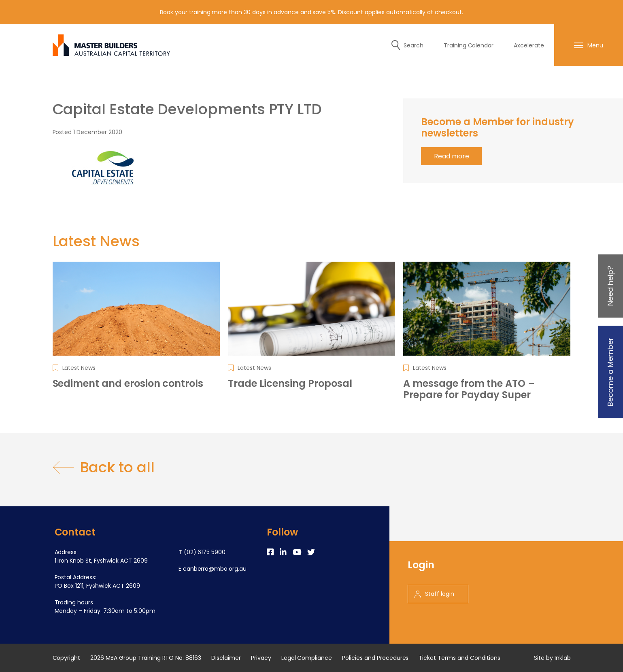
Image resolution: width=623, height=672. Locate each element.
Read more (452, 156)
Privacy (261, 658)
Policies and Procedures (375, 658)
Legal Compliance (307, 658)
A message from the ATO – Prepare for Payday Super (469, 389)
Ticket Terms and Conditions (459, 658)
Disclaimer (226, 658)
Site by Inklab (552, 658)
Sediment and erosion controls (128, 384)
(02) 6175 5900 (205, 552)
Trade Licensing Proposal (290, 384)
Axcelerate (529, 45)
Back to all (104, 467)
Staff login (434, 594)
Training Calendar (469, 45)
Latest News (79, 368)
